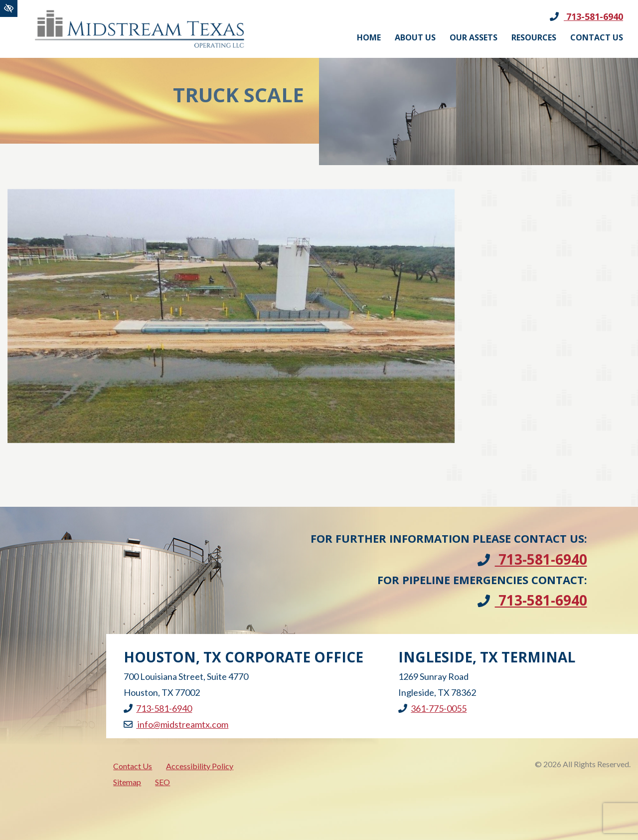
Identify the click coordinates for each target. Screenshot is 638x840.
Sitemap (127, 782)
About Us (415, 37)
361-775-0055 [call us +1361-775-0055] (432, 708)
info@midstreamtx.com (176, 724)
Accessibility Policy (200, 766)
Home (369, 37)
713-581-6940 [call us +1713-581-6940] (586, 16)
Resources (534, 37)
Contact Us (597, 37)
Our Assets (474, 37)
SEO (162, 782)
